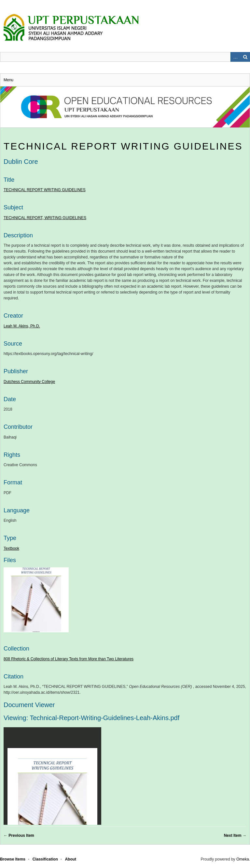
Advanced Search (235, 57)
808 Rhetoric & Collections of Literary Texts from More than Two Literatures (69, 659)
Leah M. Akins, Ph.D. (22, 326)
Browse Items (13, 859)
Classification (45, 859)
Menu (8, 80)
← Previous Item (19, 835)
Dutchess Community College (29, 382)
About (70, 859)
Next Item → (235, 835)
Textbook (11, 548)
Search (245, 57)
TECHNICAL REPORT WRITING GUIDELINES (123, 146)
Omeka (243, 859)
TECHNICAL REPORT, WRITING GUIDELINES (45, 218)
